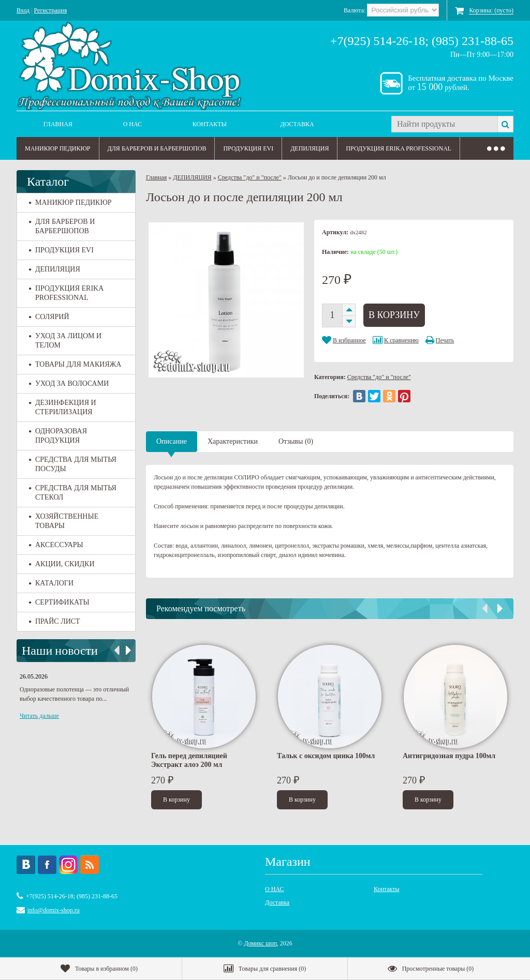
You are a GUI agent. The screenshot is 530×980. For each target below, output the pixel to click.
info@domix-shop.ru (54, 910)
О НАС (132, 124)
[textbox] (444, 124)
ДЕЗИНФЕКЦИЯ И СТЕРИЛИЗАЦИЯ (63, 407)
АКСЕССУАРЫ (56, 545)
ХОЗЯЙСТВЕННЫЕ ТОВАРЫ (64, 521)
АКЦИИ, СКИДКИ (62, 564)
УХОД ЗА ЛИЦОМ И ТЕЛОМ (65, 341)
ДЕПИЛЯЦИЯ (310, 148)
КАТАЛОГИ (51, 583)
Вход (23, 10)
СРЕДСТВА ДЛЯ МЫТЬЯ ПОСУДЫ (73, 464)
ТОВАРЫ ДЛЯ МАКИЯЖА (75, 364)
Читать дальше (39, 716)
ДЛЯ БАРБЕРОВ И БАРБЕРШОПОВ (157, 148)
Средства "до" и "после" (250, 177)
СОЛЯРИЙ (49, 317)
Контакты (210, 124)
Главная (58, 124)
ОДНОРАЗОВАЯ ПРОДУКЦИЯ (58, 436)
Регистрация (51, 10)
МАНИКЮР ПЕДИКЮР (58, 148)
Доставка (297, 124)
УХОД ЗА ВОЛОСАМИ (69, 383)
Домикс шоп (260, 943)
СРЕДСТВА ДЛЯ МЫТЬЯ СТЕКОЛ (73, 493)
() (99, 969)
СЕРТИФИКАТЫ (59, 602)
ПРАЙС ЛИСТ (55, 621)
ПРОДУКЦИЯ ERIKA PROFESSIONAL (399, 148)
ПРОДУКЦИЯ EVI (248, 148)
